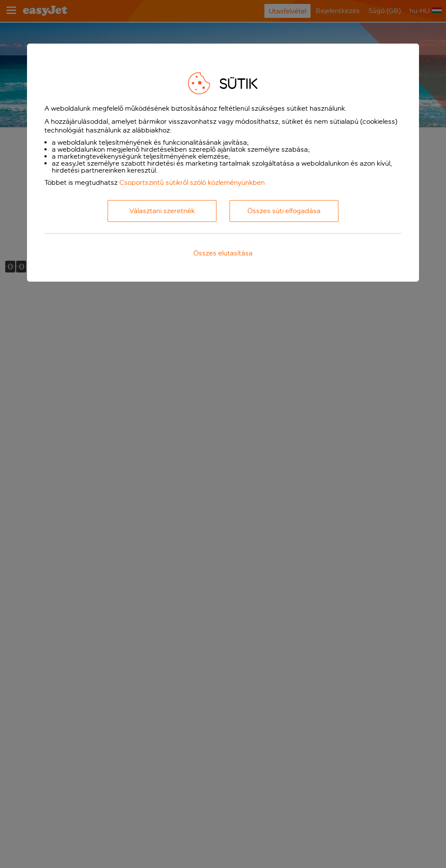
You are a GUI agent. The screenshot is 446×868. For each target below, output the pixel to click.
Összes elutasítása (223, 253)
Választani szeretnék (162, 211)
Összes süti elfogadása (284, 211)
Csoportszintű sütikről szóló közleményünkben (192, 182)
